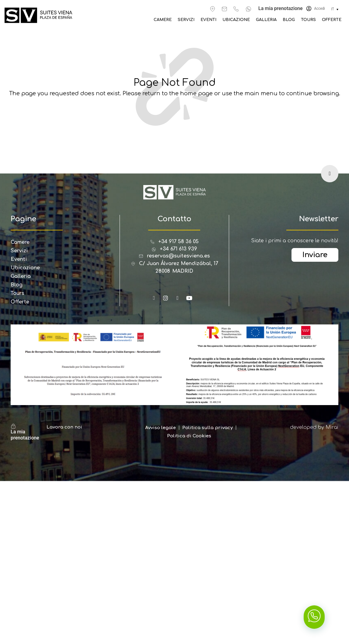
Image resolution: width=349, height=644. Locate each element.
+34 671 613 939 (178, 249)
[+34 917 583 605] (236, 9)
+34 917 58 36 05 (178, 242)
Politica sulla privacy (208, 428)
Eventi (215, 20)
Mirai (332, 427)
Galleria (269, 20)
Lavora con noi (64, 427)
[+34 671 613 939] (248, 9)
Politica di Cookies (189, 436)
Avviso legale (161, 428)
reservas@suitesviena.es (178, 256)
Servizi (194, 20)
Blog (291, 20)
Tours (310, 20)
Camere (172, 20)
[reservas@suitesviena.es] (224, 9)
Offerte (332, 20)
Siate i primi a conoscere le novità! (295, 241)
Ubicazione (241, 20)
